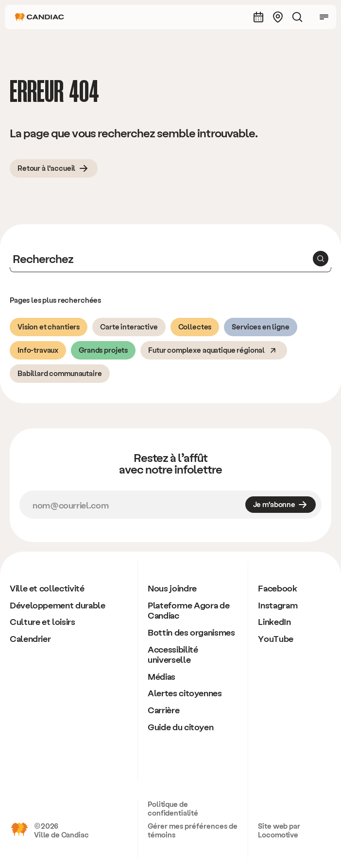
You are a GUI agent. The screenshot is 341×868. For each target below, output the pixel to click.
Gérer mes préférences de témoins (193, 830)
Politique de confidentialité (173, 808)
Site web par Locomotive (279, 830)
